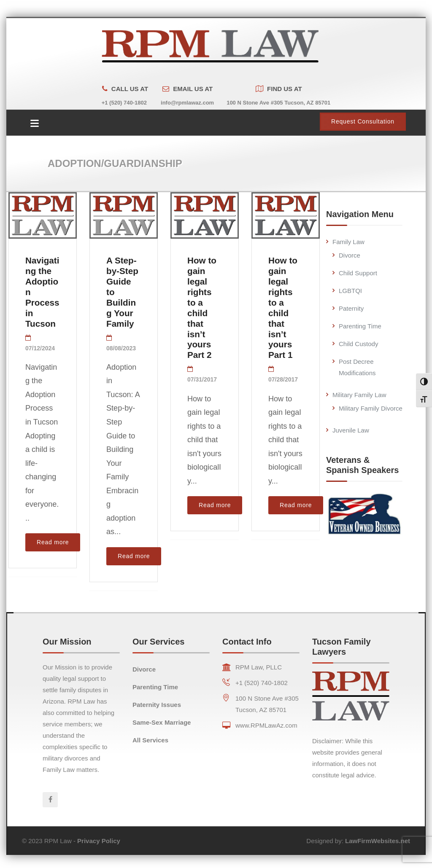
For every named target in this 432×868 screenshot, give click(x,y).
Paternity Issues (157, 701)
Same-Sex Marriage (162, 719)
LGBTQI (350, 287)
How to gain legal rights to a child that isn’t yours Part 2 (202, 304)
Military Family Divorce (371, 404)
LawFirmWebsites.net (378, 837)
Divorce (350, 251)
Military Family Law (359, 391)
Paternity (351, 305)
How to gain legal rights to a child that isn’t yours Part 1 (283, 304)
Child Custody (358, 340)
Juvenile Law (351, 426)
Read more (53, 538)
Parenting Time (360, 322)
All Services (150, 736)
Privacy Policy (99, 837)
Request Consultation (363, 118)
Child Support (358, 269)
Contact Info (247, 638)
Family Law (348, 238)
